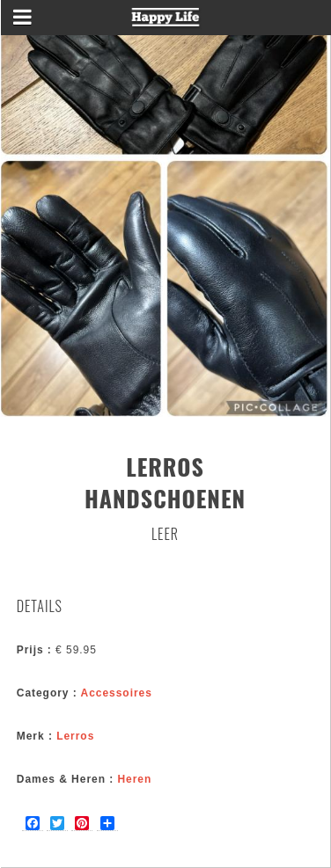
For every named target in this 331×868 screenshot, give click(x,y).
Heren (134, 779)
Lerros (75, 736)
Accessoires (117, 693)
